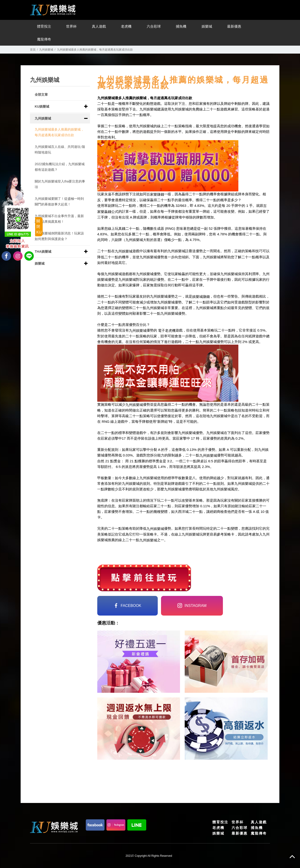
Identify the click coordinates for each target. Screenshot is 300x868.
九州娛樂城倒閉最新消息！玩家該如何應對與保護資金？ (59, 236)
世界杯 (71, 26)
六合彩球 (154, 26)
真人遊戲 (99, 26)
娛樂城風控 (229, 489)
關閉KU (39, 227)
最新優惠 (234, 26)
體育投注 (44, 26)
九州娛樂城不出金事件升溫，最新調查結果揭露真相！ (59, 219)
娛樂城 (207, 26)
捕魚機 (181, 26)
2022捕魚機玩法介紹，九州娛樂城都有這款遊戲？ (60, 167)
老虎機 (126, 26)
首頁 (33, 50)
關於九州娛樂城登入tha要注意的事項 (60, 184)
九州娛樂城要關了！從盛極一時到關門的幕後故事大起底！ (59, 201)
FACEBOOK (127, 605)
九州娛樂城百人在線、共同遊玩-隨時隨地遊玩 (60, 150)
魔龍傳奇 (44, 39)
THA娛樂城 (43, 252)
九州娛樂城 (46, 50)
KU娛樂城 (42, 106)
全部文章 (41, 95)
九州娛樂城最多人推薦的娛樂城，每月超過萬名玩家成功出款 (59, 132)
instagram (192, 605)
